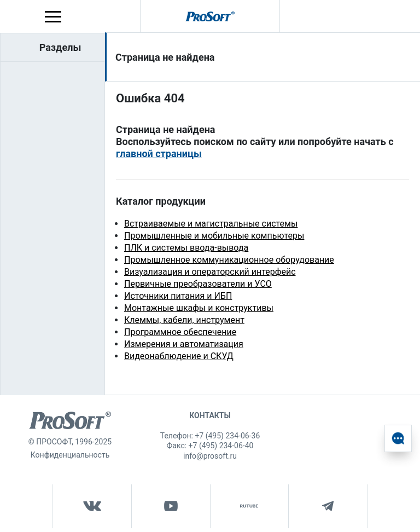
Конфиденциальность (70, 455)
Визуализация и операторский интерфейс (210, 272)
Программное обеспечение (180, 332)
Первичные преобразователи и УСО (198, 284)
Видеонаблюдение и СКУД (179, 356)
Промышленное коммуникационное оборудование (229, 260)
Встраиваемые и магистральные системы (211, 224)
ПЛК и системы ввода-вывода (186, 248)
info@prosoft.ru (210, 456)
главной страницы (159, 154)
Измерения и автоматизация (184, 344)
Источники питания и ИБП (178, 296)
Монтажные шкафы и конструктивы (199, 308)
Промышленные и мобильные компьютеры (214, 236)
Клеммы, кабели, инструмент (184, 320)
